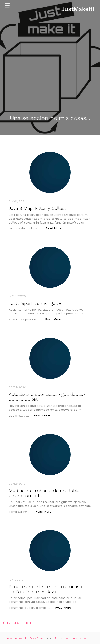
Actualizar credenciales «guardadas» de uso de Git (47, 397)
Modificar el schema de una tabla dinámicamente (44, 493)
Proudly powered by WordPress (25, 638)
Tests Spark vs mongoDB (35, 303)
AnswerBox (80, 638)
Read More (56, 228)
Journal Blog (62, 638)
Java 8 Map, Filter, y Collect (37, 208)
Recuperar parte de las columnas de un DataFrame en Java (47, 589)
